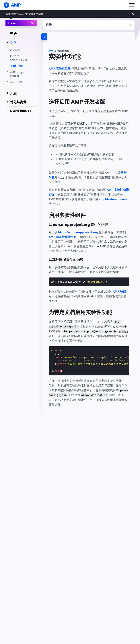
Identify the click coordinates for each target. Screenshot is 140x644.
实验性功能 (16, 66)
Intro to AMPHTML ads (19, 58)
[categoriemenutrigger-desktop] (50, 37)
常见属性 (15, 50)
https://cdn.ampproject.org (78, 232)
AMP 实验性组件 (60, 69)
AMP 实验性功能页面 (63, 237)
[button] (132, 5)
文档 (51, 51)
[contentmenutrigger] (89, 25)
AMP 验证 (119, 291)
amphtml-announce (106, 199)
